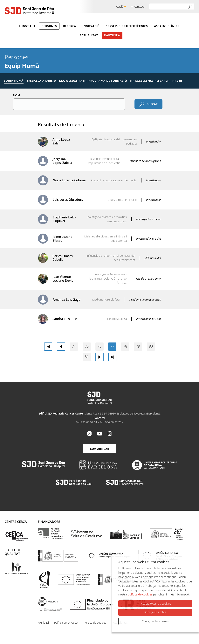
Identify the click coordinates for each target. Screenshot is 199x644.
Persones (49, 26)
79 (138, 346)
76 (99, 346)
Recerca (70, 26)
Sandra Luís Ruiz (65, 319)
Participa (112, 35)
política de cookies (140, 594)
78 (125, 346)
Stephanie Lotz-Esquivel (64, 219)
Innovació (91, 26)
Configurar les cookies (155, 621)
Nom (17, 95)
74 (74, 346)
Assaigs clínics (167, 26)
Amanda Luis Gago (67, 300)
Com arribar (99, 449)
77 (112, 346)
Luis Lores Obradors (68, 200)
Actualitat (89, 35)
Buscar (152, 104)
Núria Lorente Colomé (69, 180)
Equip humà (14, 81)
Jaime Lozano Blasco (63, 239)
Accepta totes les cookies (155, 604)
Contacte (139, 7)
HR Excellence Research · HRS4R (156, 81)
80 (151, 346)
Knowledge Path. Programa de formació (93, 81)
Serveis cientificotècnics (127, 26)
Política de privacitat (66, 623)
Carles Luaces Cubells (63, 258)
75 (87, 346)
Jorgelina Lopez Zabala (62, 161)
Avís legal (43, 623)
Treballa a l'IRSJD (41, 81)
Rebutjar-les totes (155, 612)
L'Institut (27, 26)
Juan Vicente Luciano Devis (63, 279)
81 (87, 357)
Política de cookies (95, 623)
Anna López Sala (61, 141)
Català (120, 7)
